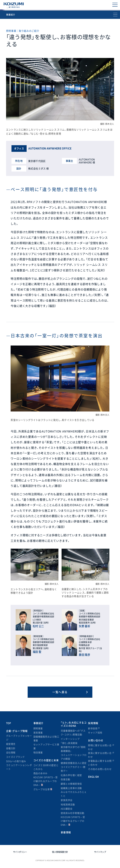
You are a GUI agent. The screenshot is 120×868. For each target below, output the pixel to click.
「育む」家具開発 (69, 743)
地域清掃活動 (68, 804)
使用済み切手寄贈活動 (72, 813)
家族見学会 (67, 800)
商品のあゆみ (40, 773)
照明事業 (38, 728)
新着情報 (66, 832)
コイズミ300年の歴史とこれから (46, 767)
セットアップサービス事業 (46, 746)
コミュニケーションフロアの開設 (74, 757)
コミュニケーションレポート (19, 767)
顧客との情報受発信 (71, 784)
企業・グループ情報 (17, 731)
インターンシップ (70, 739)
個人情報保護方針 (60, 852)
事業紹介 (38, 723)
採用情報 (93, 723)
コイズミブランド (15, 757)
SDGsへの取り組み (16, 761)
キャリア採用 (95, 732)
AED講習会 (67, 809)
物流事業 (38, 752)
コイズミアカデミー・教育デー (73, 769)
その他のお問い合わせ (100, 769)
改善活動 (65, 779)
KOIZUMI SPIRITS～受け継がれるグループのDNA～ (46, 781)
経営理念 (11, 744)
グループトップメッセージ (19, 738)
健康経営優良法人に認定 (74, 763)
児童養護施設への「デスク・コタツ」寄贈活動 (73, 732)
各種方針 (11, 748)
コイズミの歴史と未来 (46, 760)
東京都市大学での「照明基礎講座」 (73, 749)
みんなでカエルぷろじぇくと (74, 794)
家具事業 (38, 732)
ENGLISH (93, 777)
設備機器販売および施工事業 (46, 738)
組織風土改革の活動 (71, 788)
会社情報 (11, 752)
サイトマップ (100, 852)
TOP (9, 723)
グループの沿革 (43, 789)
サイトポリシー (20, 852)
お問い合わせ (96, 740)
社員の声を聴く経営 (71, 775)
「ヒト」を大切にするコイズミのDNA (74, 724)
